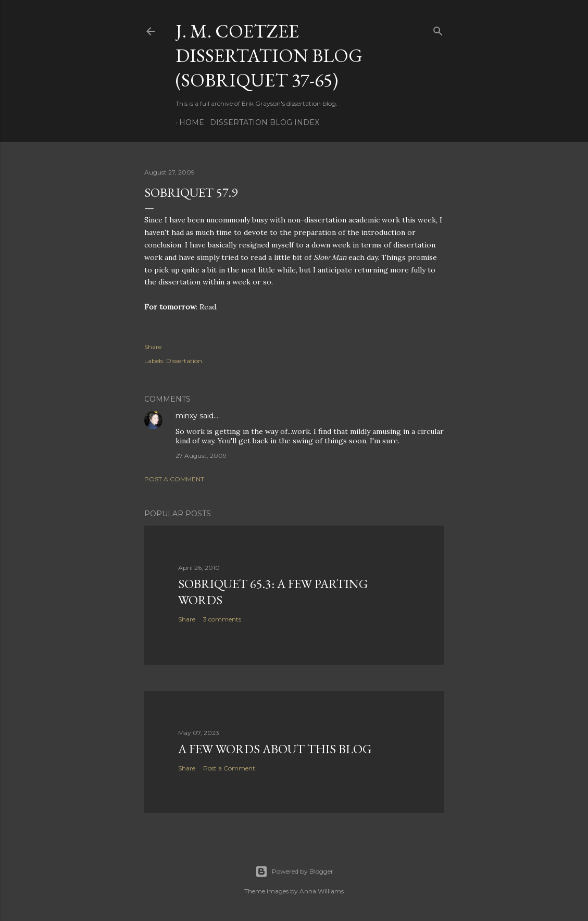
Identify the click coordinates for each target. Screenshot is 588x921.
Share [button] (153, 347)
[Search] (438, 29)
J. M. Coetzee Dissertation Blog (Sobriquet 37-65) (269, 55)
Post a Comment (174, 479)
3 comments (222, 619)
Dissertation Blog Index (261, 122)
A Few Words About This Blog (275, 749)
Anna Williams (322, 891)
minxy (186, 416)
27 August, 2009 (201, 456)
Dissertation (184, 361)
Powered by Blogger (294, 872)
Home (188, 122)
